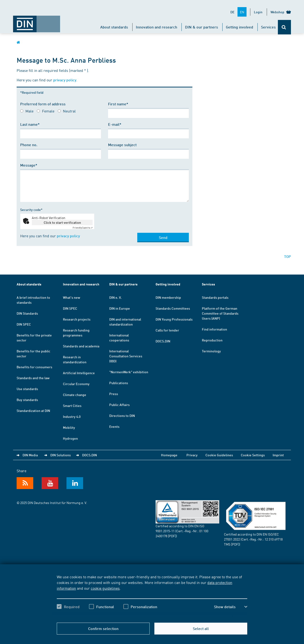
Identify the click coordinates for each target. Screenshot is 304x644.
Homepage (169, 455)
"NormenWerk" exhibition (129, 372)
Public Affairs (119, 405)
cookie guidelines (105, 588)
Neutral (69, 111)
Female (48, 111)
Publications (119, 383)
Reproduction (212, 340)
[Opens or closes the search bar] (284, 27)
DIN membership (168, 297)
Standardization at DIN (33, 411)
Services (268, 27)
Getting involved (240, 27)
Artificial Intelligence (79, 373)
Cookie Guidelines (219, 455)
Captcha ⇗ (83, 228)
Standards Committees (173, 308)
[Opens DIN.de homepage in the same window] (37, 22)
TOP (287, 256)
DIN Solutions (61, 455)
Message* (29, 165)
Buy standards (27, 400)
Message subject (122, 145)
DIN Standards (27, 313)
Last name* (30, 124)
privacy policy (65, 80)
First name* (118, 104)
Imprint (278, 455)
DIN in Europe (120, 308)
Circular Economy (76, 384)
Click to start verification (62, 222)
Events (114, 426)
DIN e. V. (115, 297)
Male (29, 111)
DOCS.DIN (163, 341)
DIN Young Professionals (174, 319)
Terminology (211, 351)
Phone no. (29, 145)
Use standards (27, 389)
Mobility (69, 427)
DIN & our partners (202, 27)
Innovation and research (157, 27)
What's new (71, 297)
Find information (214, 329)
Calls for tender (167, 330)
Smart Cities (72, 406)
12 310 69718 (274, 539)
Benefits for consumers (34, 367)
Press (114, 394)
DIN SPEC (24, 324)
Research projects (77, 319)
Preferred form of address (43, 104)
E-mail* (115, 124)
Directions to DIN (122, 415)
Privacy (192, 455)
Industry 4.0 (72, 416)
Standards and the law (33, 378)
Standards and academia (81, 346)
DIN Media (30, 455)
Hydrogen (70, 438)
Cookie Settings (253, 455)
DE (232, 12)
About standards (114, 27)
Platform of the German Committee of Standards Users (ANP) (220, 313)
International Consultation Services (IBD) (126, 356)
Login (258, 12)
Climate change (75, 395)
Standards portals (215, 297)
